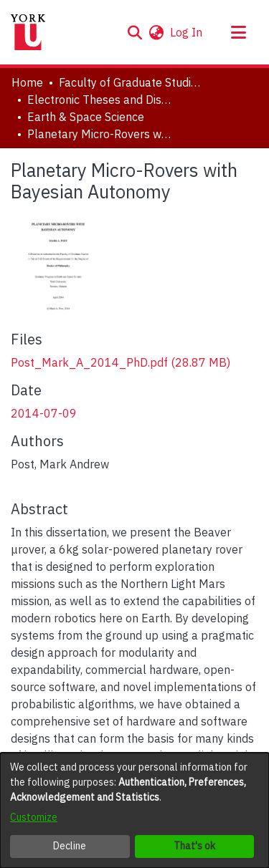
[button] (134, 32)
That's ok (194, 846)
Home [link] (27, 82)
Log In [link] (187, 32)
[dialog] (134, 810)
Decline (70, 846)
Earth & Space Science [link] (86, 117)
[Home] (28, 32)
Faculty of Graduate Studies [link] (131, 82)
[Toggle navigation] (238, 32)
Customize (34, 817)
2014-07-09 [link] (44, 413)
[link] (121, 362)
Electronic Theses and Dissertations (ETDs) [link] (99, 100)
